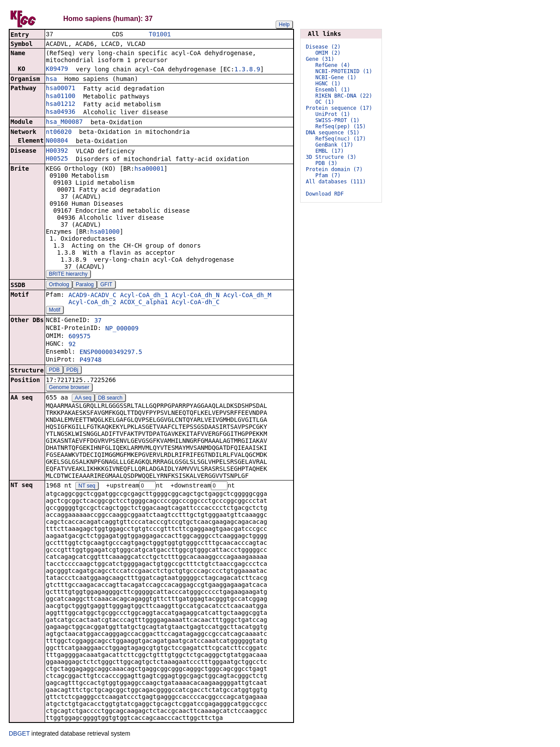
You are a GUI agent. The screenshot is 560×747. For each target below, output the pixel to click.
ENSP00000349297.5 (111, 353)
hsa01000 (105, 232)
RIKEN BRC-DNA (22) (344, 96)
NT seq (87, 487)
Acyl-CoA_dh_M (247, 296)
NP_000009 (122, 329)
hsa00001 (149, 169)
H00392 (57, 151)
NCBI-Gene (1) (336, 77)
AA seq (83, 399)
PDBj (72, 371)
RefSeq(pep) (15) (341, 126)
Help (284, 25)
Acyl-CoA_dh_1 (144, 296)
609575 (79, 337)
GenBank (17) (334, 145)
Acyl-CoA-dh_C (196, 303)
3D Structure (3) (331, 157)
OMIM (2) (328, 53)
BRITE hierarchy (68, 275)
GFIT (106, 285)
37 (98, 321)
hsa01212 (61, 105)
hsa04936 (61, 112)
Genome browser (69, 388)
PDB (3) (327, 163)
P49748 (91, 361)
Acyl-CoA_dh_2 (92, 303)
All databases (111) (336, 182)
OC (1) (325, 102)
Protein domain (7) (334, 169)
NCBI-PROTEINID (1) (344, 71)
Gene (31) (320, 59)
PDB (54, 371)
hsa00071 (61, 89)
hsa (51, 80)
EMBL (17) (330, 151)
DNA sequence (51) (333, 133)
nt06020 (59, 133)
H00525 (57, 159)
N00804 (57, 141)
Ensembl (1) (333, 90)
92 (72, 345)
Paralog (85, 285)
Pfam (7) (328, 175)
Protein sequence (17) (339, 108)
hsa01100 (61, 97)
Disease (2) (323, 47)
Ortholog (59, 285)
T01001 (160, 35)
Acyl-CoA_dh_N (196, 296)
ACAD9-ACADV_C (92, 296)
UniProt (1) (333, 114)
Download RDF (325, 194)
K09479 (57, 70)
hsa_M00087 (64, 123)
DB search (110, 399)
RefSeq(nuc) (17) (341, 139)
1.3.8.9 (247, 70)
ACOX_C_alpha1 (144, 303)
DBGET (19, 735)
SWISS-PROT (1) (338, 120)
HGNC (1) (328, 84)
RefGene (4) (333, 65)
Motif (55, 311)
